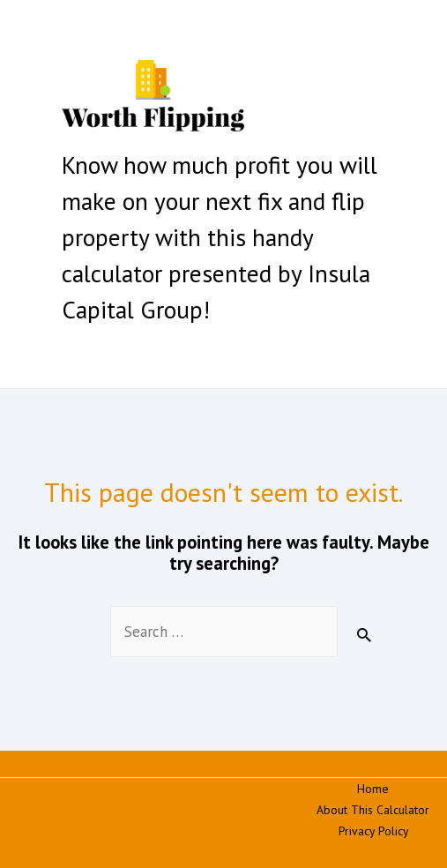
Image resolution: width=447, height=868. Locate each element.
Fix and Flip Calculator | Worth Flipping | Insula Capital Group (184, 142)
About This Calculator (373, 810)
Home (373, 789)
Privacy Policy (373, 831)
